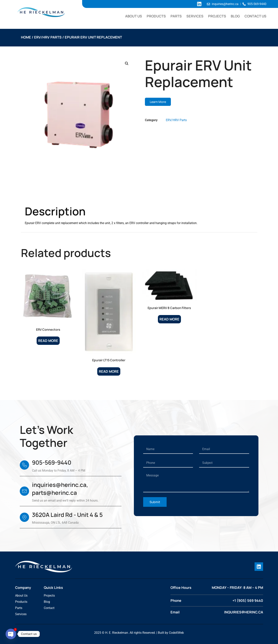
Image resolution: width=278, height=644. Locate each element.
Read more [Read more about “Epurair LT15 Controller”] (109, 371)
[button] (127, 63)
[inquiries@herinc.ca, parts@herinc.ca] (24, 491)
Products (156, 16)
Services (195, 16)
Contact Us (255, 16)
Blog (235, 16)
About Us (134, 16)
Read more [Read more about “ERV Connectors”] (48, 341)
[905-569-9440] (24, 465)
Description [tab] (40, 195)
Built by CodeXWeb (171, 633)
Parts (176, 16)
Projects (217, 16)
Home (26, 37)
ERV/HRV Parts (48, 37)
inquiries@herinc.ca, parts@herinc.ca (60, 489)
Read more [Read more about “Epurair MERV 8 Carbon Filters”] (169, 319)
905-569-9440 (52, 462)
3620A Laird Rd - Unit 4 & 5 (67, 515)
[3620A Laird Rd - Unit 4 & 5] (24, 517)
